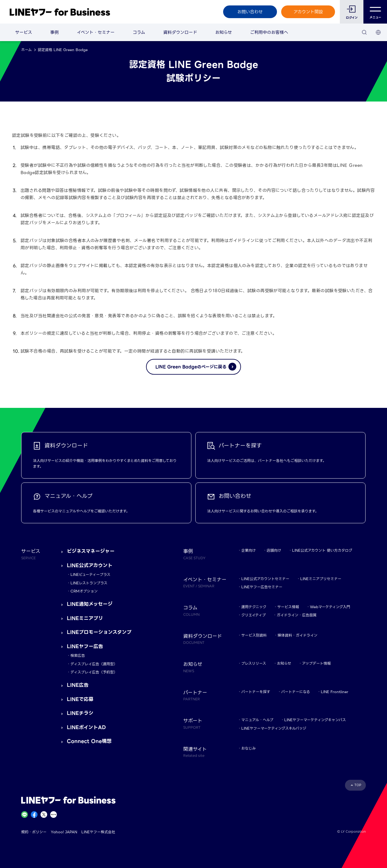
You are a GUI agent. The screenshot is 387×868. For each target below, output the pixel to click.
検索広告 (78, 655)
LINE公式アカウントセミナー (265, 579)
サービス (24, 32)
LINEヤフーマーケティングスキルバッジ (274, 728)
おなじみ (249, 748)
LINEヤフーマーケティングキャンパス (315, 720)
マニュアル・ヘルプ (257, 720)
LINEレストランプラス (89, 583)
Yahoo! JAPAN (64, 832)
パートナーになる (296, 692)
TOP (358, 785)
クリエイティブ (254, 615)
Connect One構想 (89, 741)
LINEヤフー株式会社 (98, 832)
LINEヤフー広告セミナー (262, 587)
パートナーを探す (256, 692)
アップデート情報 (316, 663)
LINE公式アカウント (90, 565)
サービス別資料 (254, 635)
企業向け (249, 550)
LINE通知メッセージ (90, 604)
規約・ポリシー (34, 832)
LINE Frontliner (335, 692)
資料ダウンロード (180, 32)
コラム (139, 32)
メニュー (375, 12)
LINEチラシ (80, 713)
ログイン (352, 18)
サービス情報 (288, 607)
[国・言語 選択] (378, 32)
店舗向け (274, 550)
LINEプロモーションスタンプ (99, 632)
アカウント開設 (308, 12)
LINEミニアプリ (85, 618)
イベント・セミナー (96, 32)
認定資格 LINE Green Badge (63, 50)
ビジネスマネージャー (91, 551)
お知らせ (224, 32)
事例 (54, 32)
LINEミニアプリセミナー (321, 579)
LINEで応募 (80, 699)
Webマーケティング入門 (330, 607)
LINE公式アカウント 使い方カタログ (322, 550)
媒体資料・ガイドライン (298, 635)
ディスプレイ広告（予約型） (94, 672)
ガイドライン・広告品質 (297, 615)
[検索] (364, 32)
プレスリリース (254, 663)
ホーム (26, 50)
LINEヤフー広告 (85, 646)
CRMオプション (84, 591)
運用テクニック (254, 607)
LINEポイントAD (86, 727)
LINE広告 (78, 685)
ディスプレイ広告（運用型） (94, 664)
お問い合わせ (250, 12)
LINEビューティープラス (90, 574)
